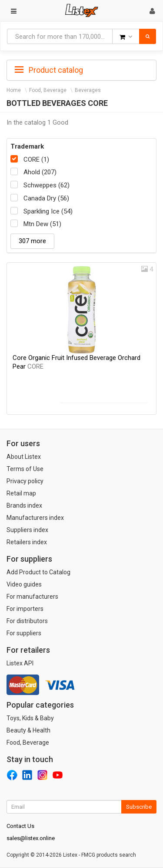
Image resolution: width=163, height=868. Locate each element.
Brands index (24, 505)
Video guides (24, 584)
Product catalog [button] (49, 70)
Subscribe (139, 807)
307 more (32, 241)
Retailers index (27, 542)
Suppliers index (27, 530)
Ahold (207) (40, 172)
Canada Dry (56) (46, 198)
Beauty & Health (28, 730)
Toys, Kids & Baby (30, 718)
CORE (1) (36, 159)
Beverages (88, 90)
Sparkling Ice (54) (48, 211)
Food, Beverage (48, 90)
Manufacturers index (35, 518)
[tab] (81, 69)
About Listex (24, 457)
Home (14, 90)
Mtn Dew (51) (42, 224)
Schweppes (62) (47, 185)
